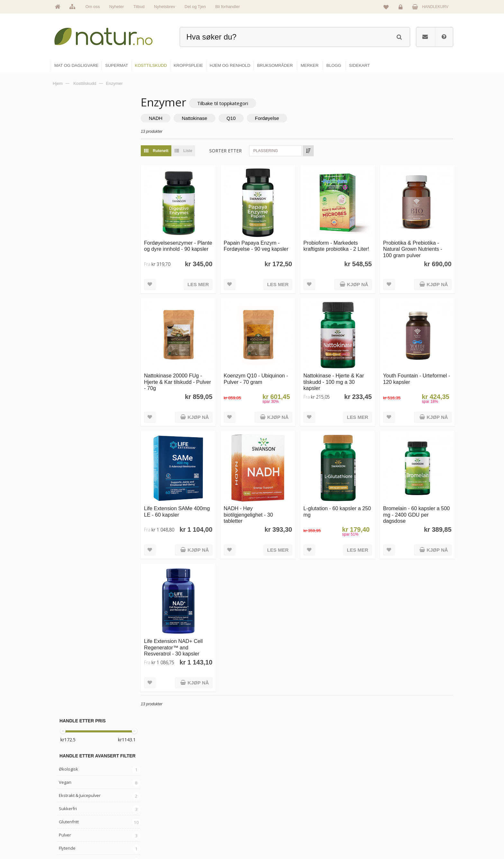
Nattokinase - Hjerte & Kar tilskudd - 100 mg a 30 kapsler (340, 376)
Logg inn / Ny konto (410, 780)
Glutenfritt (69, 203)
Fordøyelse (279, 118)
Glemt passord (406, 794)
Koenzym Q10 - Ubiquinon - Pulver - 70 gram (265, 373)
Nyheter (117, 7)
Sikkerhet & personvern (414, 835)
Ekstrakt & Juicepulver (80, 177)
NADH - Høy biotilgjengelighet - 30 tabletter (257, 506)
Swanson (68, 380)
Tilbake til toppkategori (235, 103)
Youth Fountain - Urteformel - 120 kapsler (418, 373)
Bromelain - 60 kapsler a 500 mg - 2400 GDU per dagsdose (414, 506)
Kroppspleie (270, 821)
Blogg (333, 780)
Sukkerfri (68, 190)
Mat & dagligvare (275, 780)
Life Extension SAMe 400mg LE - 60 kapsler (182, 503)
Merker (198, 808)
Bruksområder (341, 794)
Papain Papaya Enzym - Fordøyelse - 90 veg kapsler (265, 243)
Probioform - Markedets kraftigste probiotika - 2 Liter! (337, 246)
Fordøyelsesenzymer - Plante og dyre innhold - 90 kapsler (187, 246)
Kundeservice (405, 808)
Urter (64, 269)
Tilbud (139, 7)
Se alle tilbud (203, 835)
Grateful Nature (74, 341)
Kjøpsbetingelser (408, 821)
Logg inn (402, 8)
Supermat (269, 794)
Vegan (65, 164)
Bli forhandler (228, 7)
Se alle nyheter (205, 821)
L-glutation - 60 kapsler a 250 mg (338, 503)
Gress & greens (74, 296)
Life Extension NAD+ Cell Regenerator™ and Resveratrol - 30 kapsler (186, 635)
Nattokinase (207, 118)
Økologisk (68, 151)
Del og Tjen (195, 7)
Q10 (243, 118)
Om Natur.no (203, 794)
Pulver (65, 217)
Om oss (93, 7)
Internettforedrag (343, 808)
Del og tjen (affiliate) (346, 821)
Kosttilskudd (71, 309)
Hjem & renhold (274, 835)
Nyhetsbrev (165, 7)
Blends (66, 256)
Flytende (67, 230)
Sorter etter (238, 151)
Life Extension (72, 354)
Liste (194, 151)
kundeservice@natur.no (115, 818)
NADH (168, 118)
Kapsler (66, 243)
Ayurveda (68, 283)
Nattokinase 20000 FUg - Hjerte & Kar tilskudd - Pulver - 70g (185, 376)
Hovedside (201, 780)
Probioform (70, 367)
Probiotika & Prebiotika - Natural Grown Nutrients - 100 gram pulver (416, 246)
